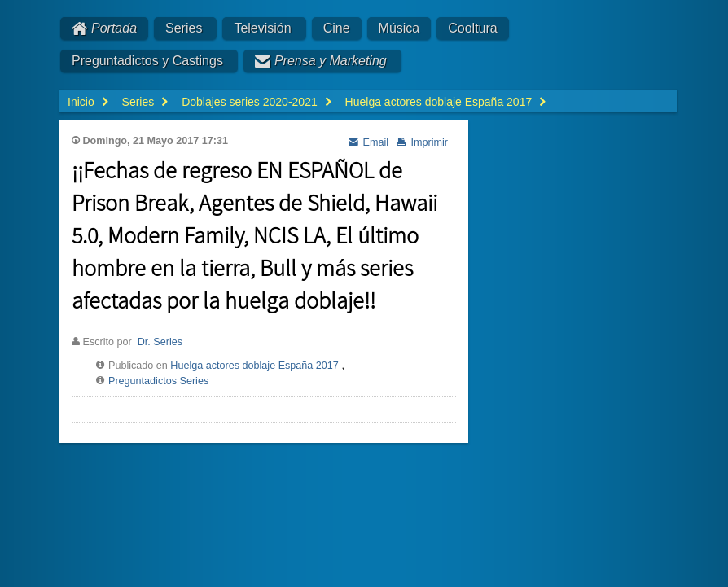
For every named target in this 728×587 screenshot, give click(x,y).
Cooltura (472, 28)
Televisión (262, 28)
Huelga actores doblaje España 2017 (254, 366)
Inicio (81, 102)
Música (399, 28)
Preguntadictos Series (158, 381)
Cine (337, 28)
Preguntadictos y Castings (147, 61)
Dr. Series (160, 342)
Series (184, 28)
